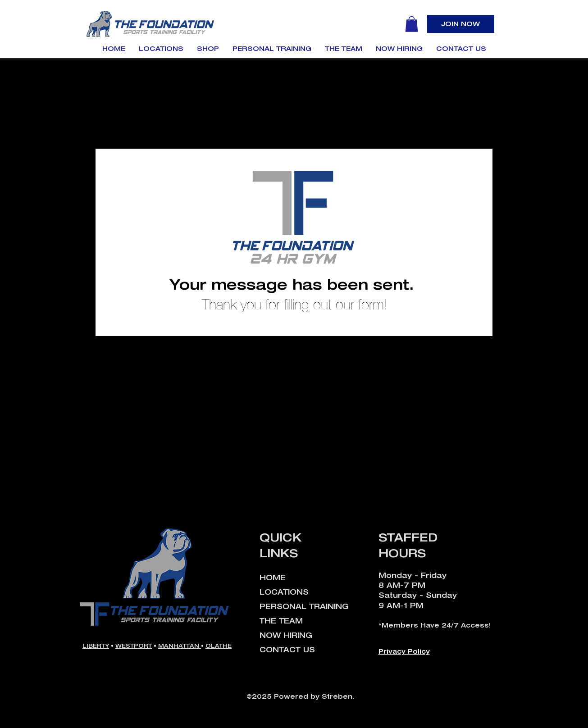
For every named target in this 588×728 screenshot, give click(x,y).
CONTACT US (287, 650)
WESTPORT (134, 646)
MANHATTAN (180, 646)
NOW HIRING (286, 635)
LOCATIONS (284, 592)
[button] (412, 24)
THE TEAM (281, 621)
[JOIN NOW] (461, 24)
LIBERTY (96, 646)
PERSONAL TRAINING (304, 606)
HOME (273, 578)
